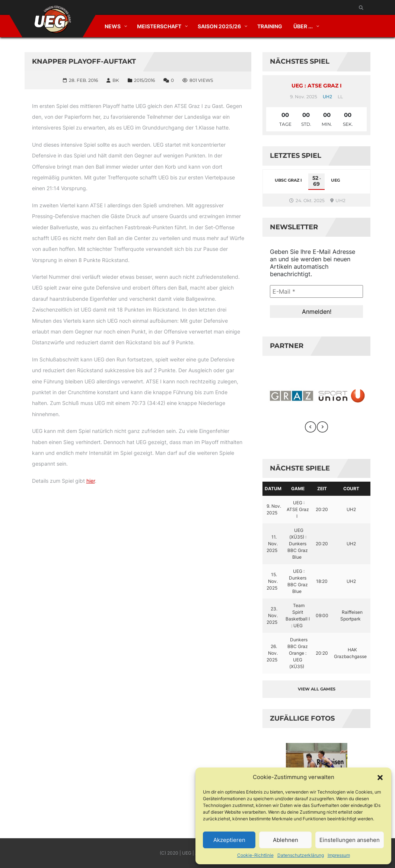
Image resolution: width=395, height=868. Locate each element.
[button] (380, 777)
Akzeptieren (229, 840)
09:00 (322, 615)
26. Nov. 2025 (272, 653)
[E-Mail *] (316, 291)
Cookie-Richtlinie (255, 855)
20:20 (322, 509)
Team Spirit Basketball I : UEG (298, 615)
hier (91, 481)
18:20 (322, 581)
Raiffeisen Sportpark (352, 615)
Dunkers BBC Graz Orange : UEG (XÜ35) (298, 653)
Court (351, 489)
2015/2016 (144, 80)
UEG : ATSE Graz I (317, 86)
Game (298, 489)
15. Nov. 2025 (272, 581)
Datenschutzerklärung (301, 855)
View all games (317, 689)
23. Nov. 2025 (272, 615)
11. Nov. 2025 (272, 544)
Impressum (339, 855)
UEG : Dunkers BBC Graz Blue (298, 581)
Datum (273, 489)
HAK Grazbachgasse (350, 653)
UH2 (327, 97)
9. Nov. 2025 (274, 509)
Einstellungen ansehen (350, 840)
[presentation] (310, 427)
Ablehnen (286, 840)
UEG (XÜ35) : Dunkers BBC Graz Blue (298, 544)
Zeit (322, 489)
